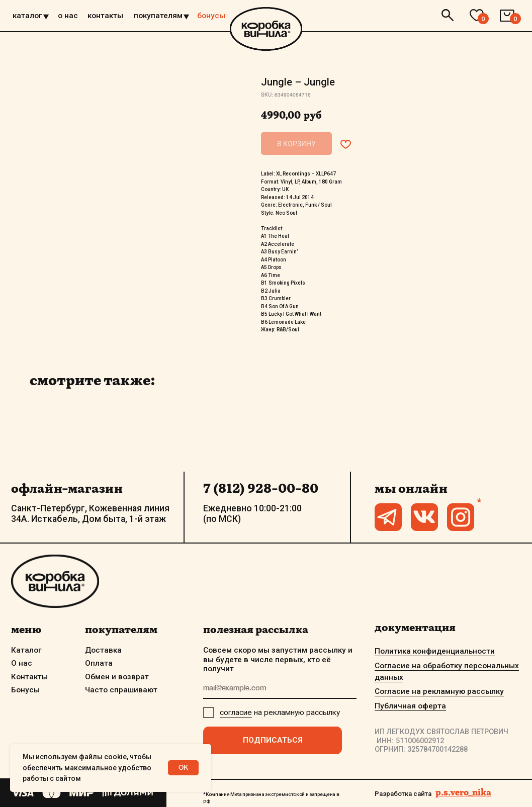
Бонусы (25, 690)
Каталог (26, 650)
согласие (236, 712)
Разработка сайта (403, 794)
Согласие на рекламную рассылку (439, 691)
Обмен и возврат (117, 677)
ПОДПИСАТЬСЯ (273, 740)
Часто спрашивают (121, 690)
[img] (266, 29)
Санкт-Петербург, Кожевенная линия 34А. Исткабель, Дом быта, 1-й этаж (90, 514)
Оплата (99, 663)
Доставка (103, 650)
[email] (280, 689)
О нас (22, 663)
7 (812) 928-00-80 (261, 488)
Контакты (29, 677)
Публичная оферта (410, 706)
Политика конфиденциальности (435, 651)
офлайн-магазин (67, 488)
